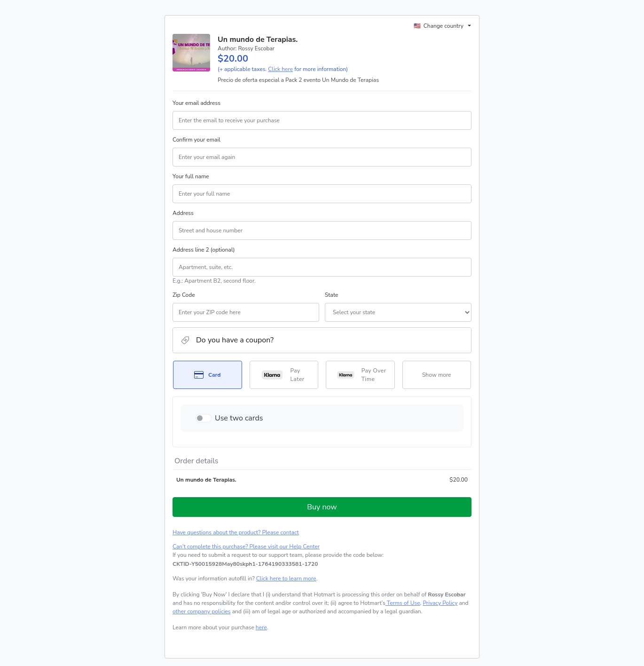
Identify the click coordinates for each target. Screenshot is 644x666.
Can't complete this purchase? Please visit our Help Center (246, 547)
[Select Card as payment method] (208, 375)
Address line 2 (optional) (204, 250)
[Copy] (245, 564)
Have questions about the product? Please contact (236, 532)
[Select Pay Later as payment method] (284, 375)
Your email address (196, 103)
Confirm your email (196, 140)
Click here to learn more (286, 579)
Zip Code (184, 295)
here (261, 627)
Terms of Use (403, 603)
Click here (280, 69)
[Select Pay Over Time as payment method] (360, 375)
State (331, 295)
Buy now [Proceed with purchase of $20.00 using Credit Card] (322, 507)
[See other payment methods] (437, 375)
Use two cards (239, 418)
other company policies (202, 611)
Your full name (191, 176)
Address (183, 213)
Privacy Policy (440, 603)
